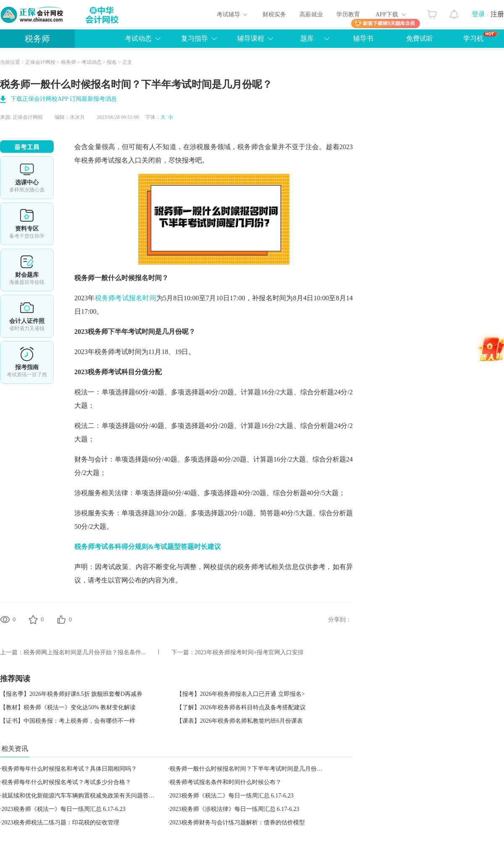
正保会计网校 (40, 62)
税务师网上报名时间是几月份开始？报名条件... (85, 652)
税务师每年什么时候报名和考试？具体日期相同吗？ (69, 769)
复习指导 (194, 38)
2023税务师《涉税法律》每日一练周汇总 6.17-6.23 (235, 809)
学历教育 (348, 14)
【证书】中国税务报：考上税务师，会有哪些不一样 (68, 721)
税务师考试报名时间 (126, 298)
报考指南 (27, 362)
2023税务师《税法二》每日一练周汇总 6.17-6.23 (232, 796)
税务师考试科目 (111, 372)
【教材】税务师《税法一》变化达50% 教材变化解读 (68, 707)
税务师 (37, 39)
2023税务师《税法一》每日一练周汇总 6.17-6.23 (64, 809)
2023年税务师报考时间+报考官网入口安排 (249, 652)
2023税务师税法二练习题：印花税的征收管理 (60, 822)
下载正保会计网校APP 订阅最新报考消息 (64, 99)
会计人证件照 (27, 316)
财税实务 (274, 14)
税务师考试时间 (118, 352)
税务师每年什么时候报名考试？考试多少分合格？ (66, 782)
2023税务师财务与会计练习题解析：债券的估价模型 (237, 822)
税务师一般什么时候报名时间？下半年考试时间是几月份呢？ (249, 769)
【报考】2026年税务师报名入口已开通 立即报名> (240, 694)
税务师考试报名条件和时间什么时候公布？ (226, 782)
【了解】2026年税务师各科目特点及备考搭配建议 (241, 707)
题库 (307, 38)
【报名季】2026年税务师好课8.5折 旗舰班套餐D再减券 (71, 694)
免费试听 (420, 38)
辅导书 (363, 38)
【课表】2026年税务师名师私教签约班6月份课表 (240, 721)
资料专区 (27, 224)
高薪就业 (311, 14)
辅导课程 (251, 38)
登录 (478, 14)
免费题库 (27, 270)
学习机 (481, 37)
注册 (497, 14)
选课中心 (27, 178)
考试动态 (138, 38)
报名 (112, 62)
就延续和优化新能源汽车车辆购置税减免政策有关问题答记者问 (84, 796)
